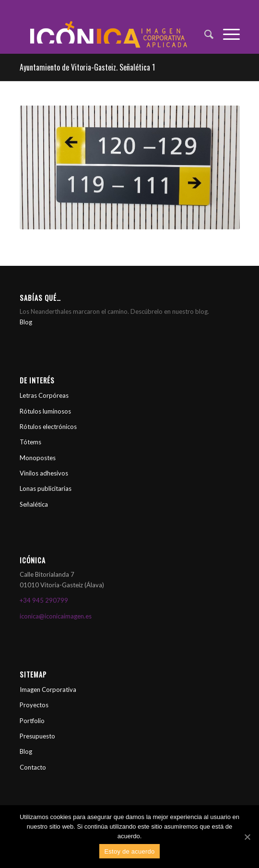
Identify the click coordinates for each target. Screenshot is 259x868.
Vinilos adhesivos (44, 473)
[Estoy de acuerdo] (247, 837)
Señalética (34, 504)
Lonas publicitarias (46, 488)
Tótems (30, 442)
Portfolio (32, 721)
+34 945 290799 (44, 600)
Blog (26, 322)
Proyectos (34, 705)
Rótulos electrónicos (48, 427)
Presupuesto (37, 736)
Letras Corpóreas (44, 395)
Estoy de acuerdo (129, 851)
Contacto (33, 767)
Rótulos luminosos (45, 411)
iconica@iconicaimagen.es (56, 616)
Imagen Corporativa (48, 690)
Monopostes (38, 458)
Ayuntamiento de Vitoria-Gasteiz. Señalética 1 (87, 67)
